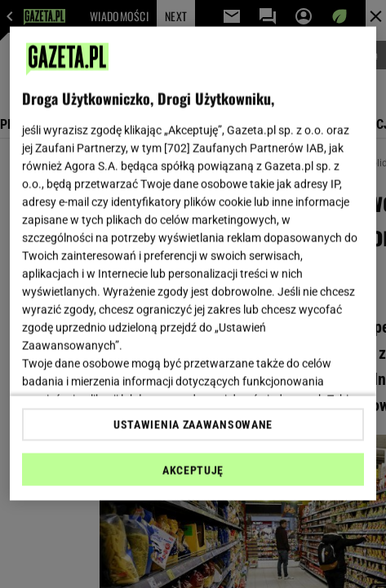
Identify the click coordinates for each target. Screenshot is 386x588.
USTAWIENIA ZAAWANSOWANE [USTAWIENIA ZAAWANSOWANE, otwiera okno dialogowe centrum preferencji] (193, 424)
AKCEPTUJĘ (193, 470)
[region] (193, 264)
